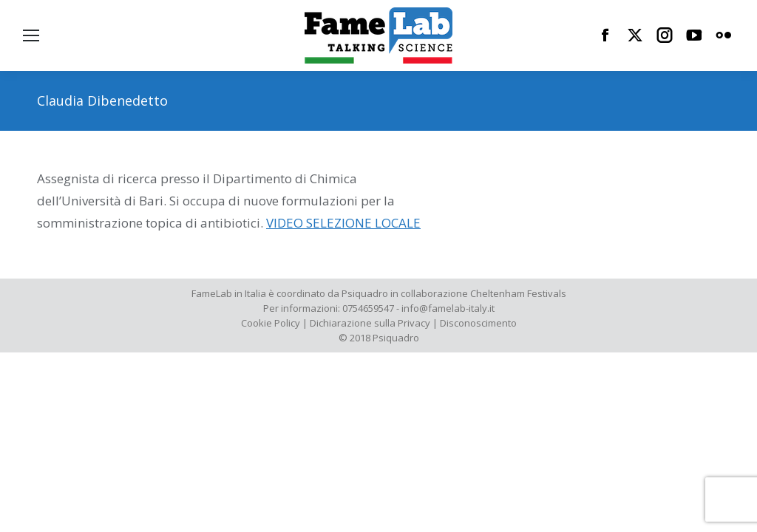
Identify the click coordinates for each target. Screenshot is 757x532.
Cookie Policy (271, 323)
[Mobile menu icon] (31, 35)
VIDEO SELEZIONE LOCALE (343, 223)
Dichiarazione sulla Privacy (370, 323)
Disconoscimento (478, 323)
